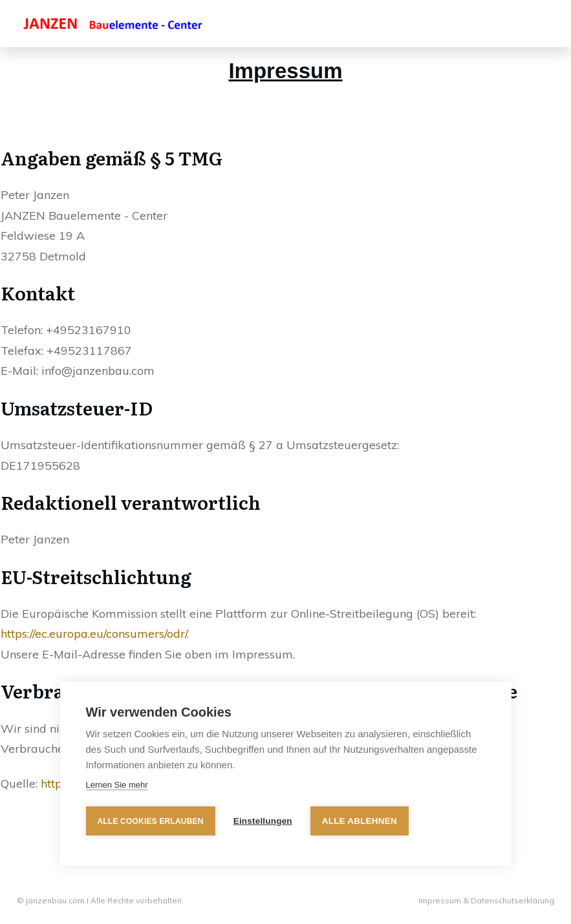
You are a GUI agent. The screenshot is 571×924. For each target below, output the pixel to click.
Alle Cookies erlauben (150, 821)
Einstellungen (263, 821)
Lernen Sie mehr (116, 785)
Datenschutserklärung (512, 900)
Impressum (441, 900)
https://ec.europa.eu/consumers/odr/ (94, 634)
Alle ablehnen (360, 821)
